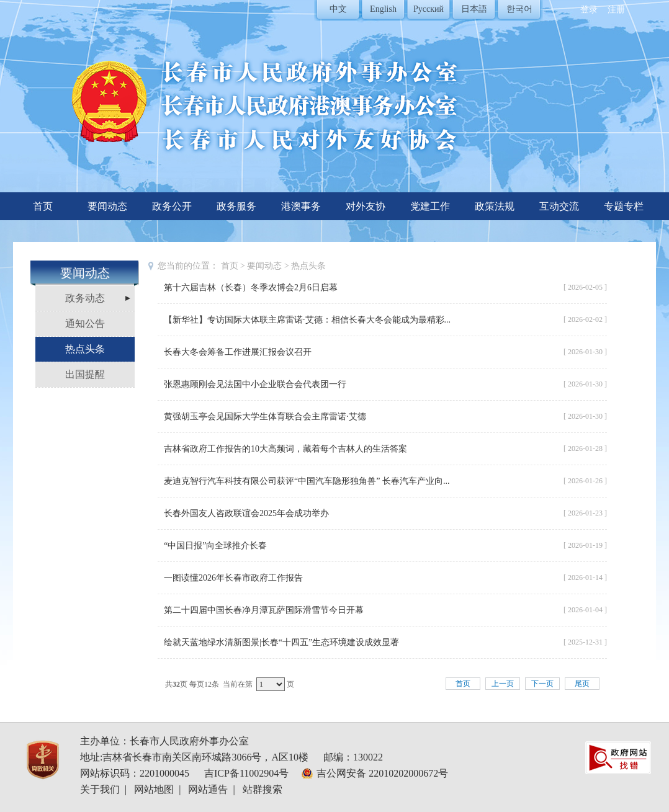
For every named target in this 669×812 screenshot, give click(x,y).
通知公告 (85, 323)
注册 (616, 10)
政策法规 (495, 206)
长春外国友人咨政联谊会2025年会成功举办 (246, 513)
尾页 (582, 684)
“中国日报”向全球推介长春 (215, 546)
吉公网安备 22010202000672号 (382, 773)
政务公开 (172, 206)
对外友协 (366, 206)
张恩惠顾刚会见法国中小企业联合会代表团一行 (255, 384)
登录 (589, 10)
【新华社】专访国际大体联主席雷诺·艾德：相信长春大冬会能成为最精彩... (307, 320)
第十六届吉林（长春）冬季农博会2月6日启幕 (251, 288)
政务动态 (85, 298)
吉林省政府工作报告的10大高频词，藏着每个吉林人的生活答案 (285, 449)
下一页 (542, 684)
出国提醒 (85, 374)
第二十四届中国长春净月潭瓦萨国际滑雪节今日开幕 (264, 610)
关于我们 (100, 789)
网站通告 (208, 789)
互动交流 (559, 206)
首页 (43, 206)
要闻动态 (107, 206)
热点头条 (85, 349)
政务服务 (236, 206)
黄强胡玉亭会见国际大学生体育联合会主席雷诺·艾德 (265, 417)
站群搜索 (263, 789)
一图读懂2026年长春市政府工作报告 (233, 578)
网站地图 (154, 789)
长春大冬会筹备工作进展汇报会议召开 (238, 352)
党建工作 (430, 206)
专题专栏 (624, 206)
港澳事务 (301, 206)
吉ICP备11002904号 (246, 773)
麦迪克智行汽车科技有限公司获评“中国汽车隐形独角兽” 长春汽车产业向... (307, 481)
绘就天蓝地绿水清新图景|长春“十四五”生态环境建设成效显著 (281, 642)
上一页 (503, 684)
